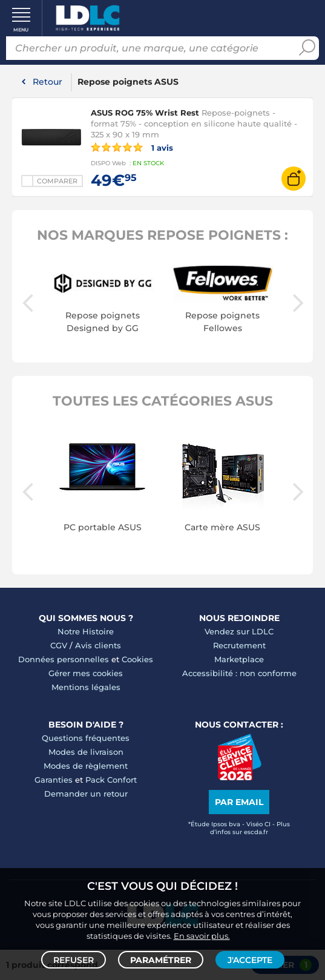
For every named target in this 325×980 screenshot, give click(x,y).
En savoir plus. (202, 935)
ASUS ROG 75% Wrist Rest (145, 113)
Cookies (137, 659)
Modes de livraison (86, 752)
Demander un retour (86, 794)
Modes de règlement (86, 766)
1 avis (132, 147)
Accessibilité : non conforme (239, 673)
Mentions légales (86, 687)
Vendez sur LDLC (239, 631)
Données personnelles (64, 659)
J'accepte (250, 959)
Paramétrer (161, 959)
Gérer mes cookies (86, 673)
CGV (59, 645)
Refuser (74, 959)
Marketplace (239, 659)
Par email (239, 802)
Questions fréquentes (86, 738)
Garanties (54, 780)
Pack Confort (111, 780)
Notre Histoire (86, 631)
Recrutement (239, 645)
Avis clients (98, 645)
